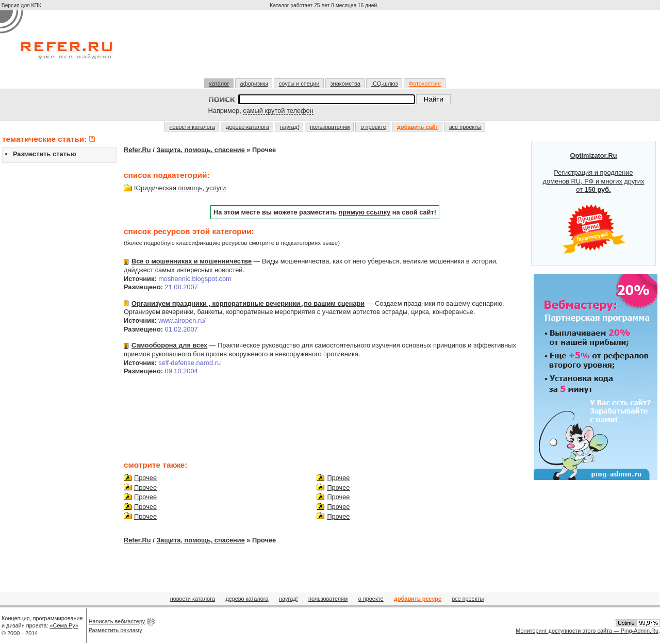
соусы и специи (299, 84)
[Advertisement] (325, 48)
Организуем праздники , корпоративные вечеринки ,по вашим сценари (248, 303)
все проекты (465, 127)
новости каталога (192, 127)
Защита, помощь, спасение (200, 150)
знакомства (345, 84)
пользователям (330, 127)
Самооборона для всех (169, 345)
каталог (219, 84)
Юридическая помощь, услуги (180, 188)
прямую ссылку (365, 212)
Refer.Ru (137, 150)
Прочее (145, 478)
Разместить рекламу (115, 630)
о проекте (373, 127)
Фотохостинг (425, 84)
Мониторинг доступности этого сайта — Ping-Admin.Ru (587, 631)
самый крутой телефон (278, 111)
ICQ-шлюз (385, 84)
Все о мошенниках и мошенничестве (192, 261)
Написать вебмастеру (117, 621)
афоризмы (254, 84)
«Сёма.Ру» (64, 625)
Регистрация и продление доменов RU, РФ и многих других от (594, 203)
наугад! (290, 127)
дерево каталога (247, 127)
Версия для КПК (21, 5)
